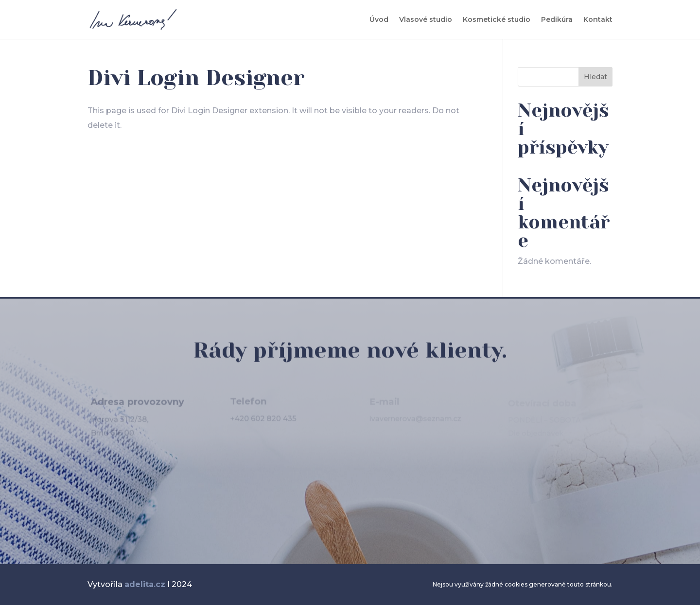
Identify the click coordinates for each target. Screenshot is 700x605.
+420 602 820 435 (263, 420)
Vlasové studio (426, 20)
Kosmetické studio (497, 20)
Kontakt (598, 20)
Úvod (379, 20)
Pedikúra (557, 20)
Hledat (595, 77)
